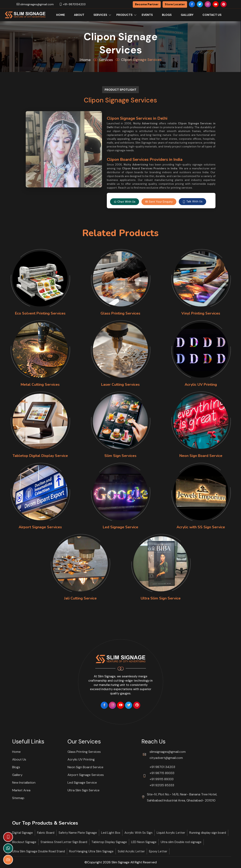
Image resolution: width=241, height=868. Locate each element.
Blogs (167, 15)
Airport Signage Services (86, 775)
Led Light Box (111, 833)
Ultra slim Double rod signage (181, 842)
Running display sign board (208, 833)
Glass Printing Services (84, 752)
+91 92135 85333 (162, 785)
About (79, 15)
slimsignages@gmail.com (35, 4)
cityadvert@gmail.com (166, 758)
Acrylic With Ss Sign (138, 833)
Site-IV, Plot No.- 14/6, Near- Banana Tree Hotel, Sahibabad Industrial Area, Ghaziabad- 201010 (182, 797)
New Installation (24, 783)
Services (100, 15)
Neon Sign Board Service (85, 767)
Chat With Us (125, 202)
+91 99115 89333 (162, 779)
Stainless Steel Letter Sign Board (64, 842)
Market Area (21, 790)
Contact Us (212, 15)
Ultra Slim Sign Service (84, 790)
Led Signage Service (82, 783)
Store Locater (175, 4)
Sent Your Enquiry (159, 202)
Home (61, 15)
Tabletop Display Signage (109, 842)
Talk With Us (192, 201)
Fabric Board (46, 833)
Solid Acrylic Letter (131, 851)
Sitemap (18, 798)
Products (124, 15)
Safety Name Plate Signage (78, 833)
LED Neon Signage (144, 842)
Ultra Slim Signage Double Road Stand (39, 851)
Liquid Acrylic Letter (171, 833)
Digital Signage (22, 833)
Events (147, 15)
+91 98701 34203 (162, 767)
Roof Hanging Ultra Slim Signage (91, 851)
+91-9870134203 (72, 4)
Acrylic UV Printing (81, 759)
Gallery (187, 15)
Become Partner (147, 4)
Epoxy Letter (158, 851)
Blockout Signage (24, 842)
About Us (19, 759)
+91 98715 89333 (162, 773)
